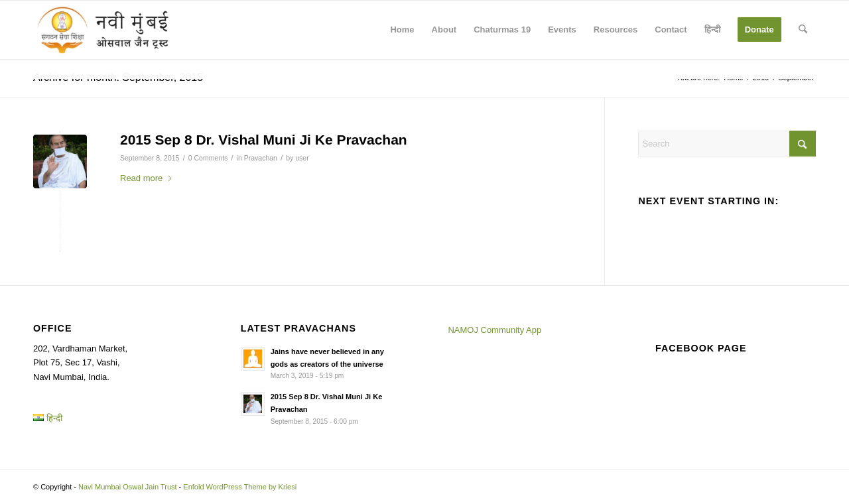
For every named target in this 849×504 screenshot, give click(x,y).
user (302, 158)
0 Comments (208, 158)
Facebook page (701, 348)
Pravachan (261, 158)
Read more (147, 178)
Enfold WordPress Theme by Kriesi (240, 487)
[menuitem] (402, 30)
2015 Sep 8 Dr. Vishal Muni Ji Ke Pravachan (264, 140)
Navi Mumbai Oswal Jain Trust (128, 487)
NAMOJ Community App (494, 330)
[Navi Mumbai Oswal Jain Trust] (103, 30)
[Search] (803, 30)
